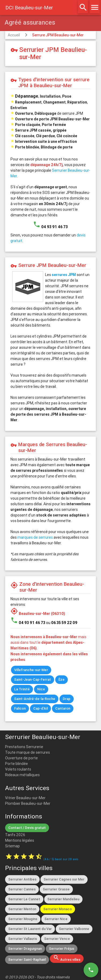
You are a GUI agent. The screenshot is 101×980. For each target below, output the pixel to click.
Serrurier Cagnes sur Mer (64, 879)
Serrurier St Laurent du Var (30, 929)
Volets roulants (18, 769)
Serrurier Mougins (23, 919)
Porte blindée (16, 764)
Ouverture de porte (21, 758)
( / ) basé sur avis (61, 859)
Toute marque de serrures (27, 752)
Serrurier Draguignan (25, 949)
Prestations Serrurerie (24, 747)
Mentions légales (20, 840)
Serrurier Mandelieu (63, 899)
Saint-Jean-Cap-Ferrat (33, 680)
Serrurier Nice (56, 919)
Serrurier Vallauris (23, 939)
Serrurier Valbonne (74, 929)
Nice (41, 689)
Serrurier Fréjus (62, 949)
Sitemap (12, 846)
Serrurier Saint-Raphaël (27, 960)
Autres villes (67, 958)
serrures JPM (64, 275)
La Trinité (22, 689)
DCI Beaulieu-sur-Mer (29, 7)
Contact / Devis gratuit (27, 828)
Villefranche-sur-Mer (31, 670)
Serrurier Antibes (22, 879)
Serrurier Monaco (58, 909)
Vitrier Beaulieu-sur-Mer (25, 798)
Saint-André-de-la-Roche (35, 699)
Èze (61, 680)
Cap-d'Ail (40, 708)
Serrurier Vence (57, 939)
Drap (67, 699)
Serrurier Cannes (22, 889)
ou (62, 623)
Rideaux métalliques (22, 775)
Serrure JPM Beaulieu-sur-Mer (58, 35)
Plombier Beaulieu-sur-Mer (28, 803)
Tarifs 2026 (15, 835)
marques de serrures (35, 537)
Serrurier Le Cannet (24, 899)
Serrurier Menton (22, 909)
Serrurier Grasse (56, 889)
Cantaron (63, 708)
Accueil (14, 35)
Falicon (20, 708)
